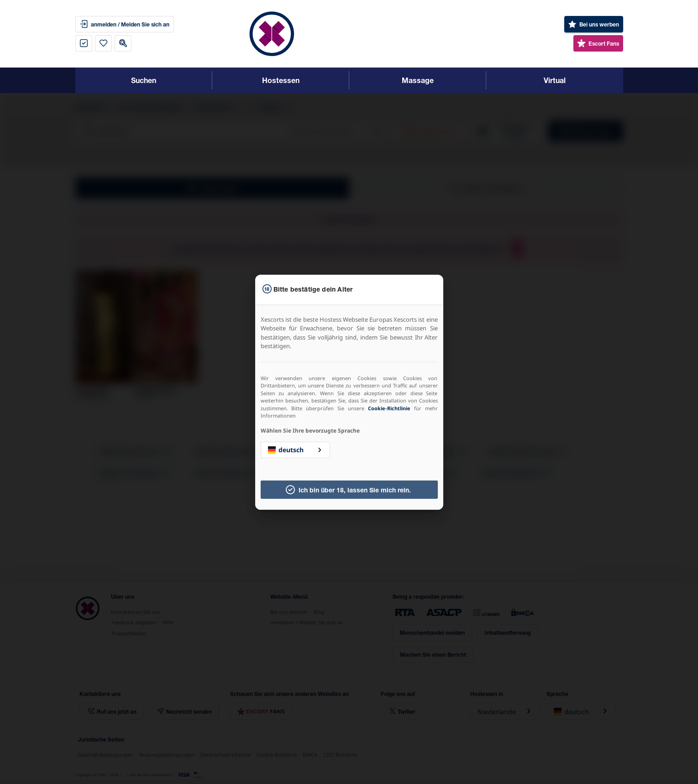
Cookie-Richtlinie (389, 408)
